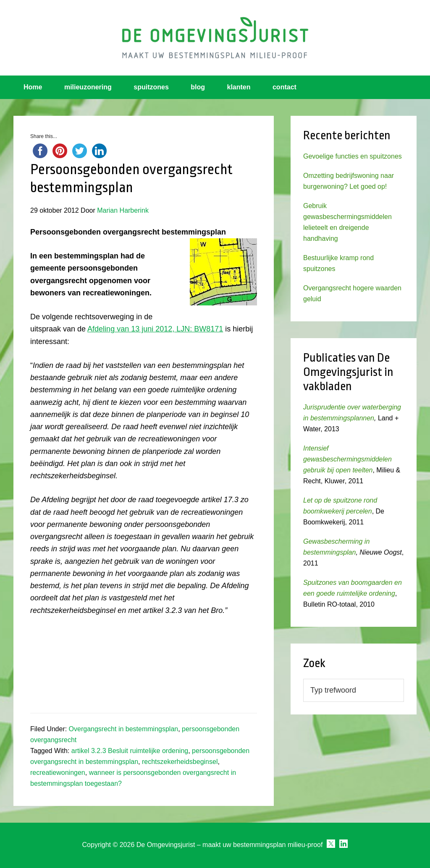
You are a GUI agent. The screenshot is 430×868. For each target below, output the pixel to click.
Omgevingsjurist (215, 38)
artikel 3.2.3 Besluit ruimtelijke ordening (130, 751)
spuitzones (151, 87)
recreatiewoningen (58, 773)
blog (198, 87)
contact (284, 87)
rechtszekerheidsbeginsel (180, 762)
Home (33, 87)
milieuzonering (88, 87)
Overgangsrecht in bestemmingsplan (124, 729)
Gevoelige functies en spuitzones (353, 156)
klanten (239, 87)
